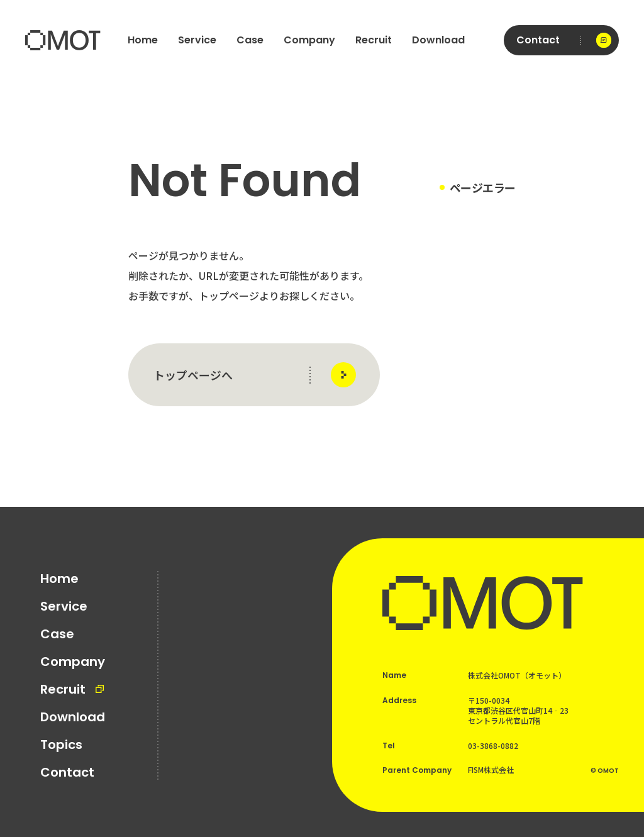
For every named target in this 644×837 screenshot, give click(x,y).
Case (250, 40)
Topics (61, 745)
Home (143, 40)
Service (197, 40)
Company (309, 40)
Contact (67, 772)
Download (438, 40)
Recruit (374, 40)
